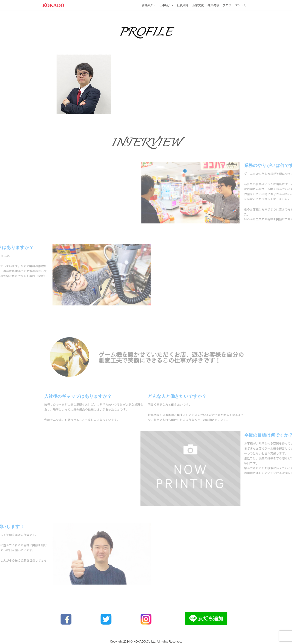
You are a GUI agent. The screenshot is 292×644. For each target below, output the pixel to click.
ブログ (227, 5)
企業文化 (198, 5)
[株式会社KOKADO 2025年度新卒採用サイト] (53, 5)
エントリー (242, 5)
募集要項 (213, 5)
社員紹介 (183, 5)
